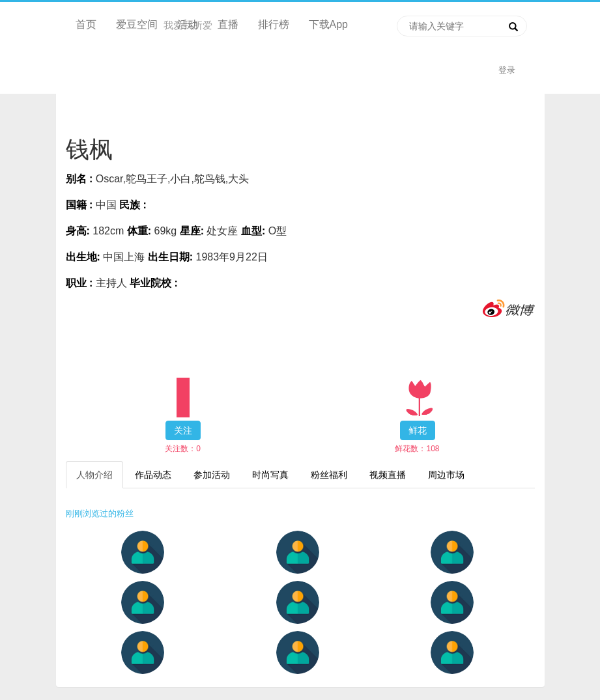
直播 (228, 24)
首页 (86, 24)
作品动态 (153, 475)
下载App (328, 24)
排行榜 (274, 24)
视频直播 (388, 475)
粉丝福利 (329, 475)
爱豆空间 (137, 24)
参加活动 (212, 475)
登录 (507, 70)
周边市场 (446, 475)
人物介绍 (94, 475)
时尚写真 (270, 475)
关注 (183, 430)
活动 (188, 24)
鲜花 (418, 430)
